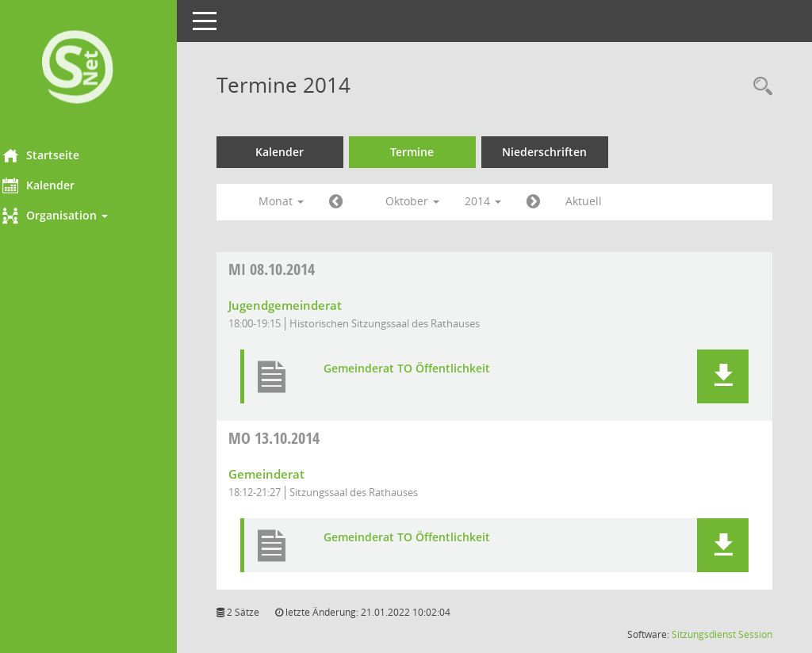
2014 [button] (504, 201)
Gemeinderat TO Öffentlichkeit (428, 369)
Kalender (60, 185)
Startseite (62, 155)
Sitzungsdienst (704, 634)
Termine (434, 152)
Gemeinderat (288, 474)
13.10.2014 (295, 438)
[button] (99, 216)
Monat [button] (303, 201)
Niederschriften (567, 152)
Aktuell (605, 201)
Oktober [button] (434, 201)
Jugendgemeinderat (306, 305)
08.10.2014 (293, 269)
